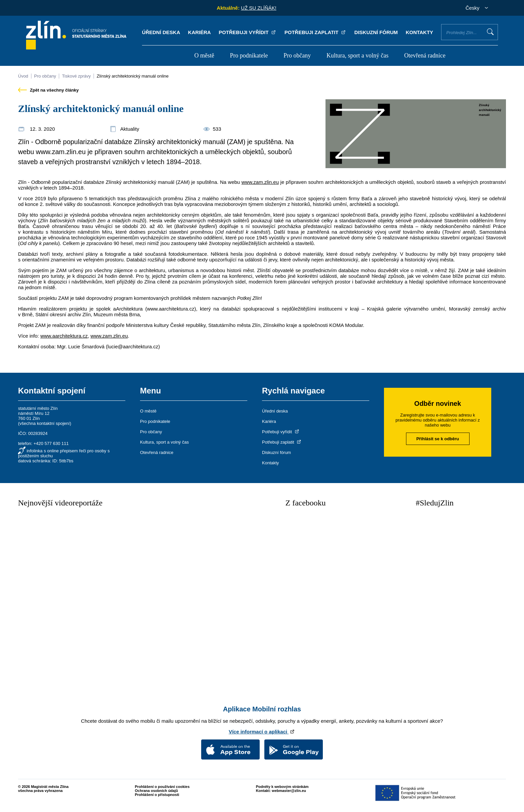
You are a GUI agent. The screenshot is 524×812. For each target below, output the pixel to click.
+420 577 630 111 (51, 443)
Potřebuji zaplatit (315, 32)
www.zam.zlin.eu (260, 182)
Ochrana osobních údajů (157, 791)
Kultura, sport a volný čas (357, 55)
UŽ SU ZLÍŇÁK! (259, 8)
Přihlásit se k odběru (438, 439)
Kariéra (200, 32)
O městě (204, 55)
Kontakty (419, 32)
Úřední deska (161, 32)
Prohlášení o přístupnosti (157, 795)
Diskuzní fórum (376, 32)
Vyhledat (490, 32)
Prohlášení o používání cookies (162, 787)
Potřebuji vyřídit (247, 32)
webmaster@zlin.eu (289, 791)
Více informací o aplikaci (262, 732)
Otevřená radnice (425, 55)
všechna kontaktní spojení (44, 423)
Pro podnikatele (249, 55)
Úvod (23, 76)
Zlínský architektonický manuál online (133, 76)
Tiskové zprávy (76, 76)
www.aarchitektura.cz (64, 336)
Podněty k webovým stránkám (282, 787)
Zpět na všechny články (48, 90)
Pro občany (297, 55)
